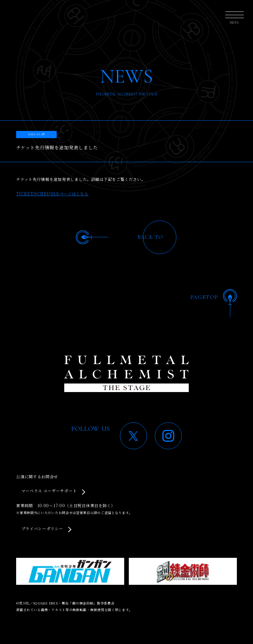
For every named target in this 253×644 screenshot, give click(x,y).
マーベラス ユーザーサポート (49, 491)
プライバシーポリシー (42, 528)
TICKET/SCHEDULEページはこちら (52, 194)
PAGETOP (204, 297)
